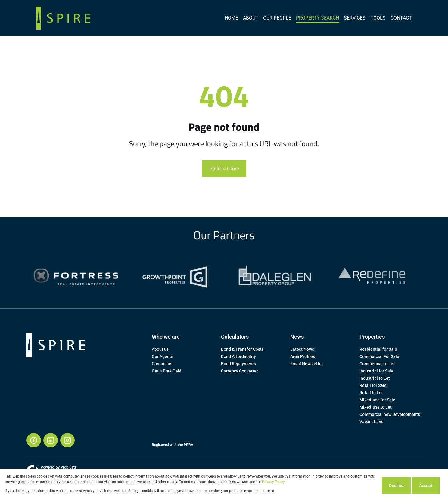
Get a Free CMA (167, 371)
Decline (396, 485)
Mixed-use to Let (376, 407)
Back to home (224, 169)
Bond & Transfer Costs (242, 349)
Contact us (162, 364)
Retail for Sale (373, 385)
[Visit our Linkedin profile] (51, 440)
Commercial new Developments (390, 414)
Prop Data (68, 467)
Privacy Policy (273, 482)
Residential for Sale (378, 349)
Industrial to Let (375, 378)
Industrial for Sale (376, 371)
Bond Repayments (238, 364)
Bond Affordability (238, 356)
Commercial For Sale (379, 356)
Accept (426, 485)
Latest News (302, 349)
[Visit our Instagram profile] (67, 440)
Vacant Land (372, 422)
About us (160, 349)
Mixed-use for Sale (377, 400)
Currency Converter (240, 371)
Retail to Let (371, 393)
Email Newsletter (307, 364)
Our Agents (162, 356)
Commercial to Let (377, 364)
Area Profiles (303, 356)
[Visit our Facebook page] (34, 440)
